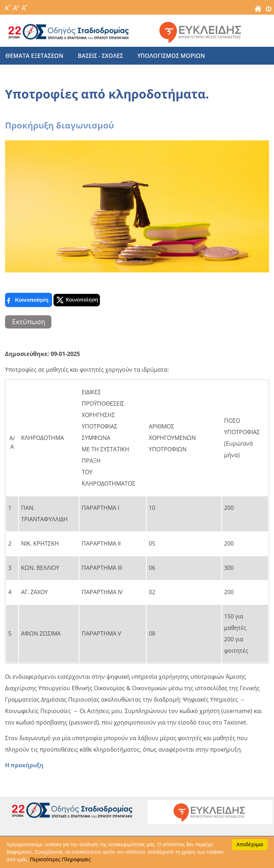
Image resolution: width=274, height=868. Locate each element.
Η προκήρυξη (24, 765)
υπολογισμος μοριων (171, 56)
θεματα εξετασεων (34, 56)
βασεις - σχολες (100, 56)
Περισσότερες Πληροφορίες (60, 859)
